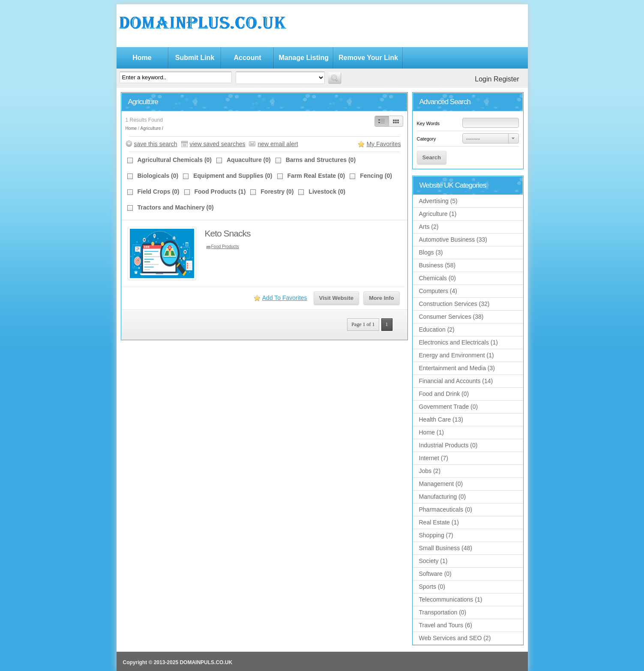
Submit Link (195, 58)
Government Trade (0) (449, 407)
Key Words (428, 123)
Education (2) (437, 330)
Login (483, 79)
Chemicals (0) (437, 278)
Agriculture (151, 128)
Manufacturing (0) (443, 497)
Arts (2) (429, 227)
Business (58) (437, 265)
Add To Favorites (285, 298)
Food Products (225, 247)
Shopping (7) (436, 535)
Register (506, 79)
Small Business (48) (446, 548)
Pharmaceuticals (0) (446, 509)
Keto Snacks (228, 233)
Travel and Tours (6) (446, 625)
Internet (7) (434, 458)
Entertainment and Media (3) (457, 368)
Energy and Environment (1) (457, 355)
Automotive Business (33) (453, 240)
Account (248, 58)
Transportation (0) (443, 612)
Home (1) (431, 432)
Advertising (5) (438, 201)
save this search (156, 144)
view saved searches (218, 144)
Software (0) (435, 574)
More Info (382, 298)
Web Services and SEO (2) (455, 638)
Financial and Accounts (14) (456, 381)
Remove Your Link (368, 58)
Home (142, 58)
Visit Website (336, 298)
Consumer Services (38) (451, 317)
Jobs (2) (430, 471)
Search (432, 157)
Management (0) (441, 484)
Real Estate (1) (439, 522)
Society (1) (433, 561)
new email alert (278, 144)
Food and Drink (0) (444, 394)
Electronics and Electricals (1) (458, 342)
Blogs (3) (431, 252)
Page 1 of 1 (363, 324)
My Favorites (383, 144)
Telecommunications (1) (451, 599)
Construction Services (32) (454, 304)
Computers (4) (438, 291)
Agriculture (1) (438, 214)
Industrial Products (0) (448, 445)
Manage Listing (304, 58)
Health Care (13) (441, 419)
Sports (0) (432, 587)
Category (427, 139)
